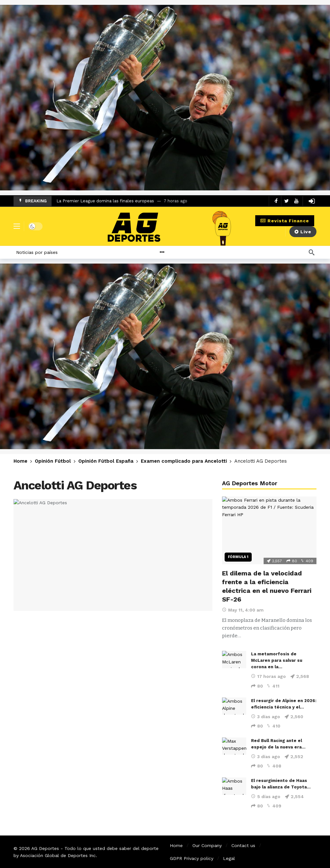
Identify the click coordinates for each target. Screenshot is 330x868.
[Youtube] (296, 201)
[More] (177, 252)
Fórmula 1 (238, 557)
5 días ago (266, 796)
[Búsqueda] (312, 252)
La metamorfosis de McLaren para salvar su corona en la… (277, 660)
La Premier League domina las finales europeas (105, 201)
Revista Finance (285, 221)
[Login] (312, 201)
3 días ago (266, 717)
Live (303, 232)
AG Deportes (45, 848)
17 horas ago (268, 676)
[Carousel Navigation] (281, 201)
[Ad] (165, 98)
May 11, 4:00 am (243, 610)
